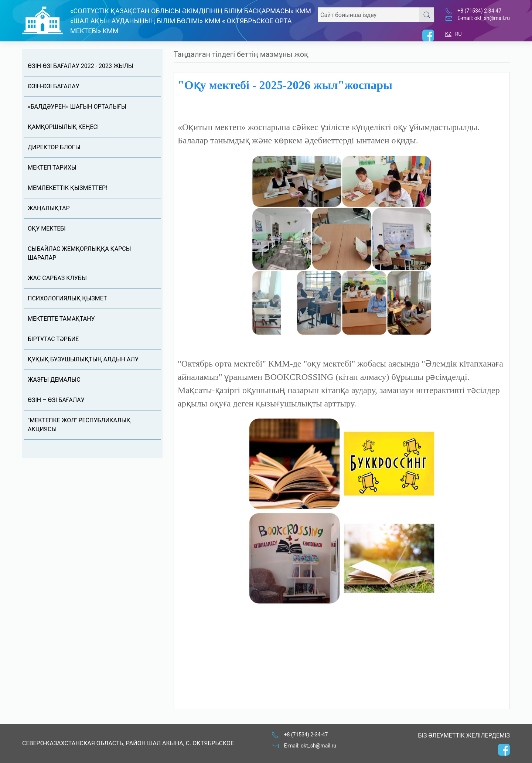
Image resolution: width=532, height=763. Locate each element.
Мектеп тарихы (52, 168)
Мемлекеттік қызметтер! (67, 188)
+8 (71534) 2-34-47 (479, 11)
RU (458, 34)
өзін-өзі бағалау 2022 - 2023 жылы (81, 66)
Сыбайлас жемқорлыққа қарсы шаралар (79, 253)
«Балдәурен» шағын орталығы (77, 107)
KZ (448, 34)
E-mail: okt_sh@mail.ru (484, 18)
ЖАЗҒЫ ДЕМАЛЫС (54, 380)
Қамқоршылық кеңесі (63, 127)
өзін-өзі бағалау (54, 86)
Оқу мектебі (47, 229)
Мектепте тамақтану (61, 319)
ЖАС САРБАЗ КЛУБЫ (57, 278)
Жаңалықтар (49, 208)
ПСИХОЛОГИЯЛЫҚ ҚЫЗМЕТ (67, 298)
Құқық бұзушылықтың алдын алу (83, 359)
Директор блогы (54, 147)
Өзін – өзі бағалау (56, 400)
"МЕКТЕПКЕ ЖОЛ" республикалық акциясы (79, 425)
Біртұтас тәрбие (53, 339)
